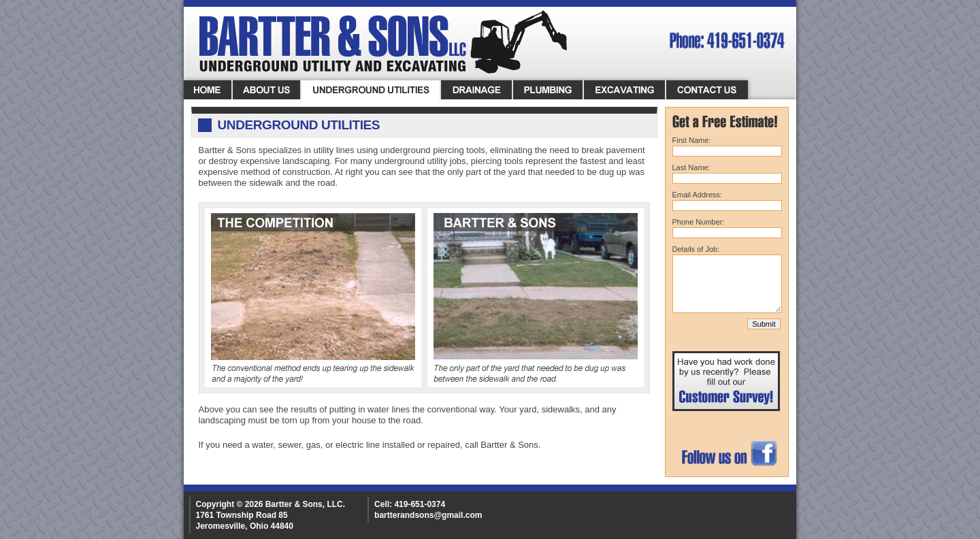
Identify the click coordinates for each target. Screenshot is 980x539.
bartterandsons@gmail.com (428, 515)
